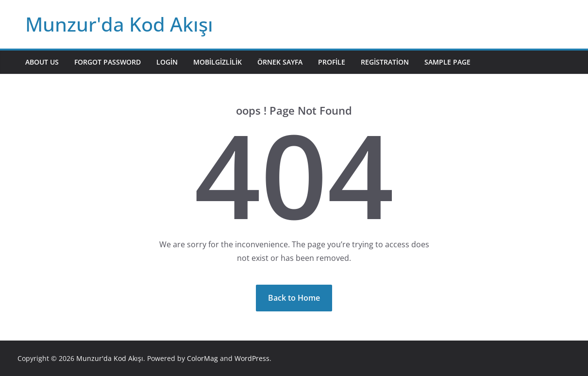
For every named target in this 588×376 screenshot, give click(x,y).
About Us (42, 62)
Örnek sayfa (280, 62)
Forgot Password (108, 62)
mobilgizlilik (218, 62)
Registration (385, 62)
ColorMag (202, 358)
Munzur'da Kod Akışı (119, 24)
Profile (332, 62)
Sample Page (447, 62)
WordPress (252, 358)
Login (167, 62)
